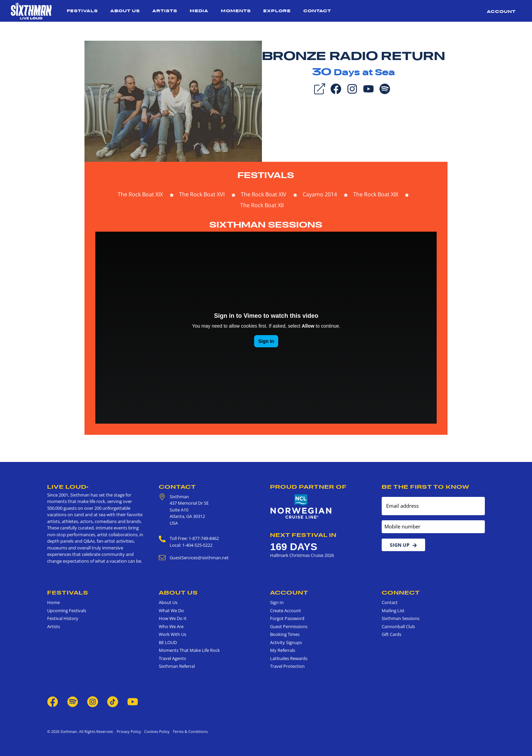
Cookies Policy (156, 731)
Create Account (286, 610)
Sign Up (403, 545)
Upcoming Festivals (67, 610)
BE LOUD (168, 642)
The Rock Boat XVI (202, 194)
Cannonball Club (398, 626)
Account (501, 11)
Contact (317, 11)
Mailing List (393, 610)
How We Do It (173, 618)
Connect (401, 593)
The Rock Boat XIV (264, 194)
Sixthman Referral (177, 666)
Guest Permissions (289, 626)
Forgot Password (287, 618)
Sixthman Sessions (266, 225)
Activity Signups (286, 642)
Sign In (277, 602)
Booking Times (285, 634)
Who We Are (171, 626)
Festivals (82, 11)
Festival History (63, 618)
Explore (277, 11)
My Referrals (283, 650)
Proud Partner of (308, 487)
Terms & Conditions (189, 731)
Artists (165, 11)
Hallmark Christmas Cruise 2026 (302, 555)
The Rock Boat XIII (376, 194)
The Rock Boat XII (262, 205)
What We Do (171, 610)
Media (199, 11)
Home (53, 602)
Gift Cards (392, 634)
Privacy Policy (129, 731)
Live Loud (68, 487)
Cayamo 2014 (320, 194)
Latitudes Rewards (289, 658)
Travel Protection (287, 666)
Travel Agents (172, 658)
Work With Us (173, 634)
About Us (125, 11)
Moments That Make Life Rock (189, 650)
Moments (236, 11)
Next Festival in (303, 535)
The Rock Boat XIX (140, 194)
